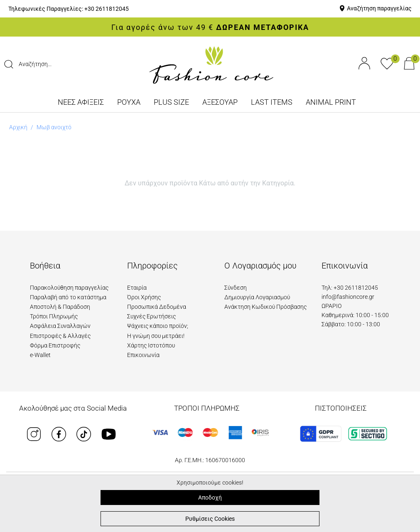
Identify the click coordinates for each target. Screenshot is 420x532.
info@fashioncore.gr (348, 297)
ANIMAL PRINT (331, 102)
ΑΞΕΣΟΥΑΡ (220, 102)
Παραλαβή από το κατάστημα (68, 297)
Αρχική (18, 127)
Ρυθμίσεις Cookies (210, 519)
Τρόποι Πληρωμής (54, 316)
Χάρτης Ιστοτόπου (151, 345)
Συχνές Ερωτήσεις (151, 316)
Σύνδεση (236, 288)
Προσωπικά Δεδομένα (157, 307)
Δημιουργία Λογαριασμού (257, 297)
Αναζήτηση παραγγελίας (379, 8)
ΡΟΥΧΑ (129, 102)
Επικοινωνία (143, 355)
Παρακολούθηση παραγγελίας (69, 288)
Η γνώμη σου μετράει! (156, 336)
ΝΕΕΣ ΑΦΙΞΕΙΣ (81, 102)
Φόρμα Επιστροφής (55, 345)
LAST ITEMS (272, 102)
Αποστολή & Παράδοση (60, 307)
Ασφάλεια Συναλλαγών (60, 326)
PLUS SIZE (171, 102)
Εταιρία (137, 288)
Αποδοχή (210, 498)
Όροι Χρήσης (144, 297)
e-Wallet (40, 355)
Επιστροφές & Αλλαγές (60, 336)
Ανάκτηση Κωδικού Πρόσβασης (265, 307)
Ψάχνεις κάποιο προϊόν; (158, 326)
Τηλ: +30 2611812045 (350, 288)
